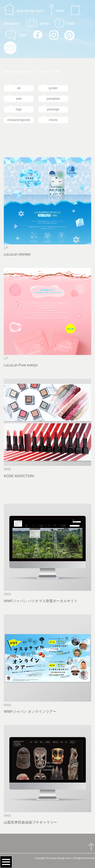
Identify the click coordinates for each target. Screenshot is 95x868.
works (44, 23)
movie (53, 120)
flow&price (12, 23)
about (60, 11)
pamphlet (53, 99)
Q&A (22, 35)
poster (53, 88)
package (53, 109)
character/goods (19, 120)
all (19, 88)
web (19, 99)
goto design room (30, 11)
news (71, 23)
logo (19, 109)
